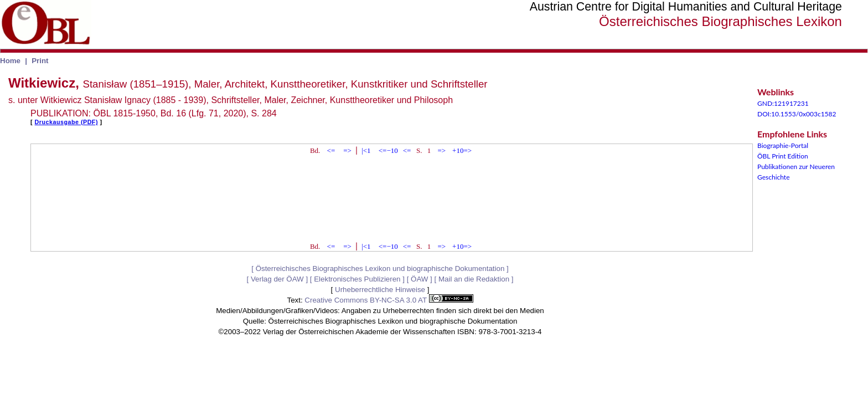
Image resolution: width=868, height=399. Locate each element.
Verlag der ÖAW (277, 279)
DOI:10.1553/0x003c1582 (797, 114)
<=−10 (388, 150)
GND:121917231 (783, 103)
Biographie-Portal (783, 145)
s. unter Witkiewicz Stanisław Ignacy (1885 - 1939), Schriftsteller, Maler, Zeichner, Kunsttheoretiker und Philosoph (231, 100)
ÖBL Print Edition (783, 156)
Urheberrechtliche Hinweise (380, 290)
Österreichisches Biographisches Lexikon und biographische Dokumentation (380, 268)
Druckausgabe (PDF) (66, 122)
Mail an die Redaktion (474, 279)
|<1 (366, 150)
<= (331, 150)
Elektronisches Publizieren (357, 279)
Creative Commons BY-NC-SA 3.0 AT (389, 300)
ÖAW (419, 279)
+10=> (462, 150)
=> (347, 150)
